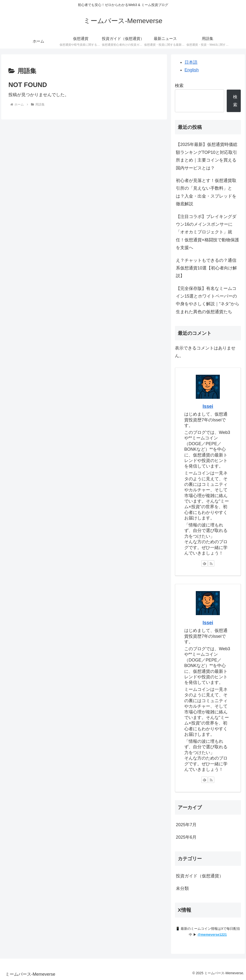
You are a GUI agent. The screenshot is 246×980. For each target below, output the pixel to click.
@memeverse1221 (212, 935)
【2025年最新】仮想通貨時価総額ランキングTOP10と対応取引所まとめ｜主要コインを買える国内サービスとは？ (207, 156)
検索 (179, 86)
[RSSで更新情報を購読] (211, 563)
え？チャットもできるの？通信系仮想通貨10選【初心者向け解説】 (206, 268)
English (192, 70)
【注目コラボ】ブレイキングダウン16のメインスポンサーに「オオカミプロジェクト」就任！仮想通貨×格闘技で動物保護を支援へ (207, 232)
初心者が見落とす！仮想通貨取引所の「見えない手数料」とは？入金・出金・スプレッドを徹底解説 (206, 192)
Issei (208, 406)
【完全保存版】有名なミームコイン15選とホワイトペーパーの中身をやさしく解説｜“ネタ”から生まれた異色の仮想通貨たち (208, 300)
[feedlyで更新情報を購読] (204, 563)
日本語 (191, 62)
